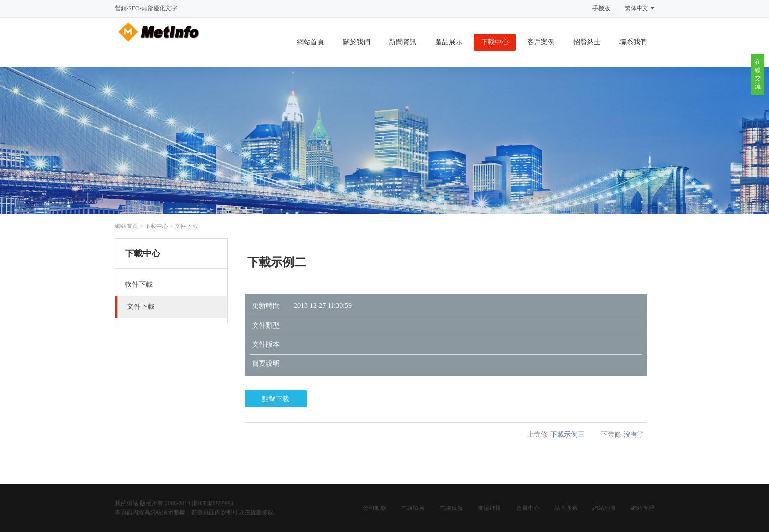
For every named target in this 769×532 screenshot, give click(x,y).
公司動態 (375, 508)
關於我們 (357, 42)
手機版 (601, 8)
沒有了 (634, 435)
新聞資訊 (403, 42)
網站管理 (642, 508)
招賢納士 (587, 42)
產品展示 (449, 42)
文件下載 (186, 226)
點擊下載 (276, 399)
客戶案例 (541, 42)
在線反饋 (451, 508)
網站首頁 (310, 42)
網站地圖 (604, 508)
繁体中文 (640, 8)
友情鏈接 (489, 508)
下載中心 (495, 42)
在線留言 (413, 508)
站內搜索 (566, 508)
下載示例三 (567, 435)
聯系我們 (633, 42)
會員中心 (528, 508)
